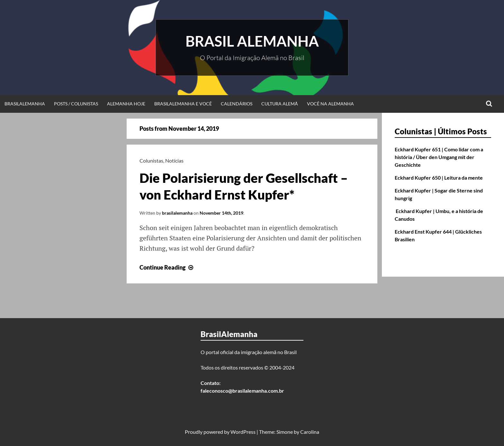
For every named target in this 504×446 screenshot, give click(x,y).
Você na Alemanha (330, 104)
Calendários (237, 104)
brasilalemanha (177, 213)
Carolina (310, 432)
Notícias (174, 161)
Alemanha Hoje (126, 104)
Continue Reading (167, 267)
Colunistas (151, 161)
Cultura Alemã (280, 104)
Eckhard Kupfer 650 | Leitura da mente (439, 178)
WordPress (243, 432)
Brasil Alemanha (252, 41)
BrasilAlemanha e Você (183, 104)
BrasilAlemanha (25, 104)
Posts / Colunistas (76, 104)
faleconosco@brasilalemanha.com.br (242, 391)
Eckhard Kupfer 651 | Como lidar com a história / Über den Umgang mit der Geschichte (439, 157)
